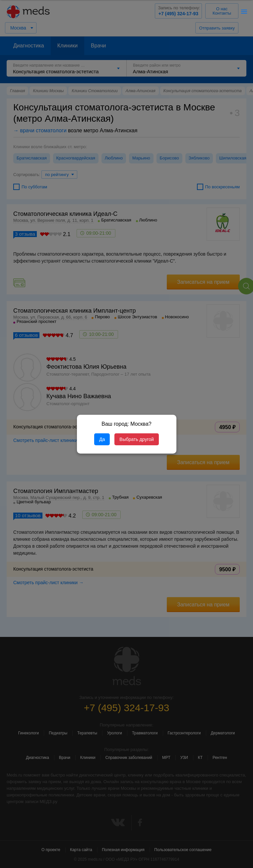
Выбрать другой (136, 439)
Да (102, 439)
